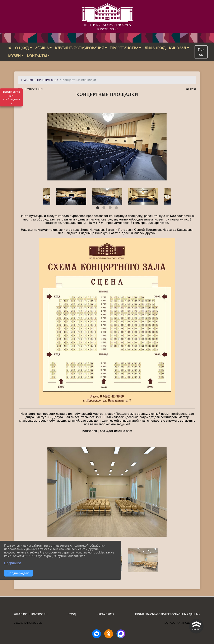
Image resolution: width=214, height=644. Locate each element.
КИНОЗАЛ (177, 48)
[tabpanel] (107, 197)
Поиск (201, 52)
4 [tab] (116, 208)
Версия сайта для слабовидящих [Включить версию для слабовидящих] (11, 97)
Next (167, 197)
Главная (27, 80)
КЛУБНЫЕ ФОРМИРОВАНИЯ (79, 48)
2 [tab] (104, 208)
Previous (46, 197)
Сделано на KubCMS (28, 623)
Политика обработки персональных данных (168, 614)
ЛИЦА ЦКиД (155, 48)
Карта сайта (105, 614)
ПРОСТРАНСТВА (124, 48)
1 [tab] (98, 208)
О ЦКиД (22, 48)
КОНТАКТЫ (37, 56)
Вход (72, 614)
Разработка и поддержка (182, 623)
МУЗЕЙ (14, 56)
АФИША (42, 48)
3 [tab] (110, 208)
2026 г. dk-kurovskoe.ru (31, 614)
